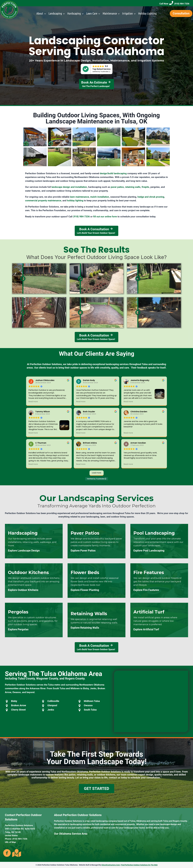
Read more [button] (33, 402)
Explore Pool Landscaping (149, 551)
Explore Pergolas (18, 629)
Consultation (181, 13)
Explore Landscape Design (24, 551)
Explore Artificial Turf (146, 629)
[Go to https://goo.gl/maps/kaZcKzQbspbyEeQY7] (16, 853)
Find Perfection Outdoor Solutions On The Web (139, 865)
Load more (97, 473)
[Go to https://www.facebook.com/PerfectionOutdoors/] (7, 853)
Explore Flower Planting (85, 590)
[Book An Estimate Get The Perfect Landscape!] (97, 84)
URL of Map (10, 842)
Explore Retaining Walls (85, 628)
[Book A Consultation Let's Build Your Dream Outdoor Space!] (96, 231)
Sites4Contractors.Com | (111, 865)
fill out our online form (105, 217)
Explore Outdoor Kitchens (23, 590)
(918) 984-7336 (81, 217)
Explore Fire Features (146, 590)
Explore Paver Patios (83, 551)
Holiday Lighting (147, 13)
